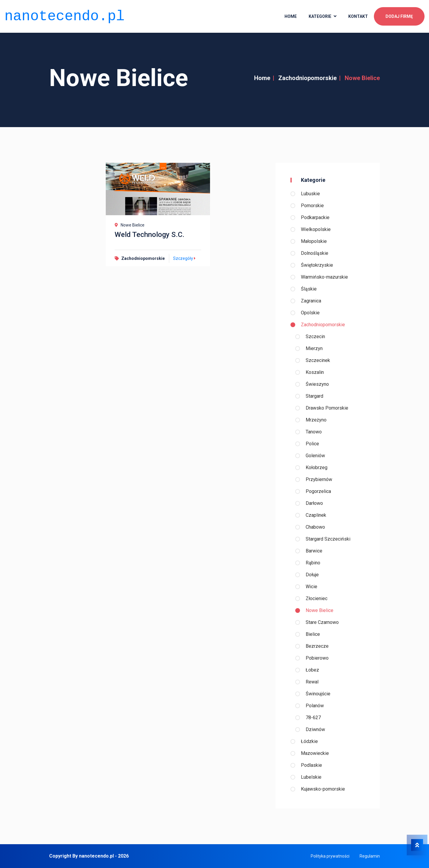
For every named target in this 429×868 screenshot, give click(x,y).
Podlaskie (311, 765)
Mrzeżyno (316, 420)
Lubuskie (310, 194)
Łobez (312, 670)
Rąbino (313, 563)
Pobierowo (317, 658)
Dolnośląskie (315, 253)
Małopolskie (314, 241)
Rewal (312, 682)
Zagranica (311, 301)
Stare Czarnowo (322, 622)
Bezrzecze (317, 646)
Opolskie (310, 313)
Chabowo (315, 527)
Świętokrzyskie (317, 265)
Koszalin (315, 372)
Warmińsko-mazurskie (324, 277)
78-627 (313, 718)
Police (312, 444)
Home (262, 78)
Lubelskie (311, 777)
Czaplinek (316, 515)
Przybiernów (319, 479)
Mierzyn (314, 348)
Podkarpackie (315, 217)
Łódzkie (309, 741)
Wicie (311, 587)
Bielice (313, 634)
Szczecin (315, 337)
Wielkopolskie (316, 229)
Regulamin (370, 856)
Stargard (314, 396)
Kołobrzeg (317, 467)
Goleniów (315, 456)
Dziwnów (315, 729)
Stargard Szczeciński (328, 539)
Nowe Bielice (320, 610)
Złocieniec (317, 598)
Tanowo (314, 432)
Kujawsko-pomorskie (323, 789)
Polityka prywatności (330, 856)
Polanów (315, 706)
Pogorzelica (318, 491)
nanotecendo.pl (64, 15)
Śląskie (309, 289)
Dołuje (312, 575)
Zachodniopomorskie (307, 78)
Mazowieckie (315, 753)
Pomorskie (312, 206)
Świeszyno (317, 384)
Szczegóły (185, 258)
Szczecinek (318, 360)
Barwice (314, 551)
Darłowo (314, 503)
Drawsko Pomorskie (327, 408)
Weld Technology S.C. (150, 235)
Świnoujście (318, 694)
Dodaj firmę (399, 15)
